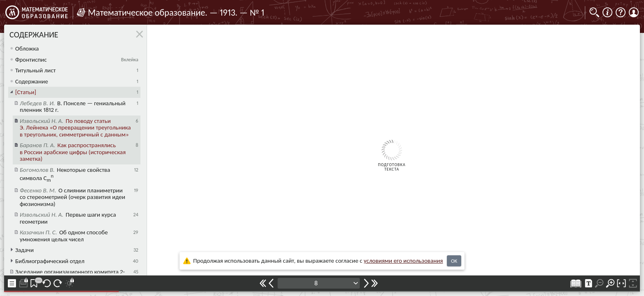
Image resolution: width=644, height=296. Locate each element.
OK (454, 261)
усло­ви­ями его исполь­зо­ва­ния (404, 261)
